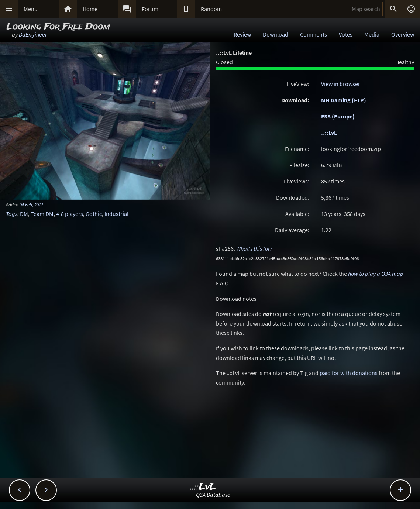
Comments (314, 34)
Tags (12, 214)
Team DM (42, 214)
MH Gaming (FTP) (344, 100)
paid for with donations (349, 373)
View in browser (341, 84)
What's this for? (254, 248)
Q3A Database (213, 495)
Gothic (94, 214)
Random (211, 9)
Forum (150, 9)
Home (90, 9)
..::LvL (329, 133)
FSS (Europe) (338, 116)
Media (372, 34)
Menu (31, 9)
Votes (346, 34)
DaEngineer (33, 34)
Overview (403, 34)
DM (24, 214)
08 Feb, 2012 (31, 204)
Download (276, 34)
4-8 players (70, 214)
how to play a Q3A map (376, 274)
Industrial (116, 214)
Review (242, 34)
